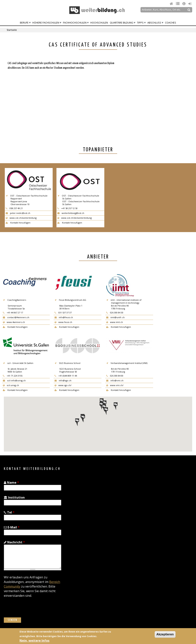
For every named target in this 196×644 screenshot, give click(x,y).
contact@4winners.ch (16, 317)
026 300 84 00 (115, 376)
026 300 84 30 (115, 313)
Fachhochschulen (75, 23)
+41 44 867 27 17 (13, 313)
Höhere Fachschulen (46, 23)
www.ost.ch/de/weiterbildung (75, 218)
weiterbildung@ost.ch (71, 213)
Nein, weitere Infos (34, 641)
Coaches (171, 23)
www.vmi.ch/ (115, 385)
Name (11, 483)
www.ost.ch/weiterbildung (21, 218)
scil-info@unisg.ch (14, 380)
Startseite (12, 30)
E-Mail (12, 527)
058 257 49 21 (14, 208)
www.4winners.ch (14, 322)
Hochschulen (99, 23)
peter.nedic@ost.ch (18, 213)
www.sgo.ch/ (63, 385)
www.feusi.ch (63, 322)
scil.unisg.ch (11, 385)
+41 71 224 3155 (13, 376)
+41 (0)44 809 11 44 (66, 376)
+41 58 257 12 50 (67, 208)
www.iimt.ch (115, 322)
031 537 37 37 (63, 313)
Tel (9, 512)
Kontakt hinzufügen (18, 223)
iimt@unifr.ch (115, 317)
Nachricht (14, 542)
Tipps (140, 23)
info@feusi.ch (64, 317)
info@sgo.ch (63, 380)
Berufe (24, 23)
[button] (83, 419)
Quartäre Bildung (122, 23)
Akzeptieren (165, 634)
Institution (14, 497)
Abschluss (154, 23)
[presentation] (33, 610)
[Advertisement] (153, 89)
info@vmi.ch (115, 380)
